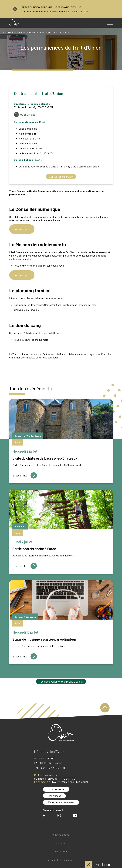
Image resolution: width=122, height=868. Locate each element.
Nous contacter (56, 789)
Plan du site (61, 843)
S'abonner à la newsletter (61, 802)
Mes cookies (61, 852)
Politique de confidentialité (61, 860)
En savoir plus (22, 229)
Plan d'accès (54, 796)
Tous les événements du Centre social (61, 681)
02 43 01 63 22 (28, 115)
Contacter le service (61, 177)
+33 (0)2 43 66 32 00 (53, 768)
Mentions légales (60, 835)
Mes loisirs (22, 32)
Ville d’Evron (9, 32)
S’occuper (33, 32)
